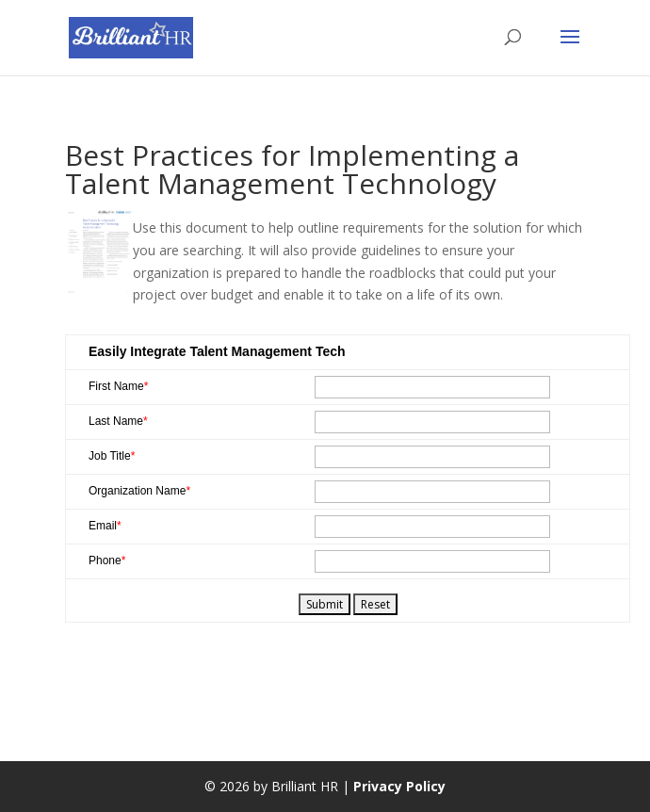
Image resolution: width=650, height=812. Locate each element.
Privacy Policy (399, 786)
